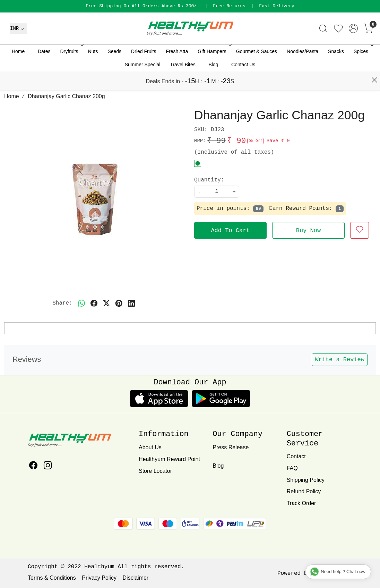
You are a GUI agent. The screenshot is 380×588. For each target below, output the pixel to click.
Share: (62, 303)
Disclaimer (136, 578)
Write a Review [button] (340, 360)
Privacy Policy (99, 578)
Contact (296, 456)
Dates (44, 70)
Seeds (114, 70)
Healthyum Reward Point (169, 459)
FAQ (292, 468)
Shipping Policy (306, 480)
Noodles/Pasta (303, 70)
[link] (323, 48)
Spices (363, 70)
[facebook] (94, 303)
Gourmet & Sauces (257, 70)
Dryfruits (71, 70)
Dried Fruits (144, 70)
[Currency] (18, 48)
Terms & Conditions (52, 578)
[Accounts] (353, 48)
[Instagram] (48, 466)
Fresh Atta (177, 70)
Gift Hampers (214, 70)
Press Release (231, 447)
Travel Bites (183, 84)
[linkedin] (131, 303)
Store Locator (155, 471)
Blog (213, 84)
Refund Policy (304, 491)
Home (18, 70)
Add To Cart (230, 231)
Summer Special (143, 84)
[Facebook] (33, 466)
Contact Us (243, 84)
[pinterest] (119, 303)
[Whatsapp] (81, 303)
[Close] (374, 9)
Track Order (301, 503)
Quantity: (209, 180)
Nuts (93, 70)
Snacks (336, 70)
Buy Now (308, 231)
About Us (150, 447)
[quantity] (217, 192)
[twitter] (106, 303)
